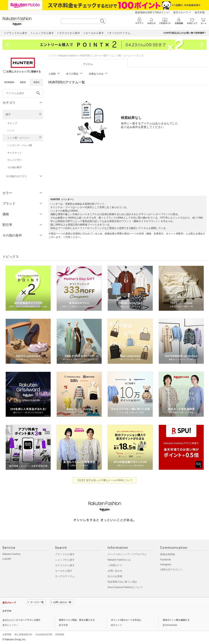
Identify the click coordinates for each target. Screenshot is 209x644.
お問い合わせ (115, 571)
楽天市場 (200, 12)
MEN (23, 82)
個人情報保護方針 (23, 635)
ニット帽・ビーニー (18, 138)
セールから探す (64, 571)
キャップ (12, 123)
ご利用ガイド (115, 565)
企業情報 (7, 635)
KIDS (37, 82)
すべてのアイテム (65, 576)
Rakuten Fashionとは (119, 560)
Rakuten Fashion (68, 56)
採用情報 (60, 635)
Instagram (166, 564)
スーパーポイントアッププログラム (127, 554)
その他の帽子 (15, 167)
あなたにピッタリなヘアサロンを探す (22, 620)
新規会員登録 (168, 554)
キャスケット (15, 153)
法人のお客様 (115, 576)
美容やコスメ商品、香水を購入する (77, 620)
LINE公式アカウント (171, 570)
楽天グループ (181, 12)
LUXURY (7, 559)
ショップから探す (65, 560)
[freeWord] (23, 93)
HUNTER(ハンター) (90, 56)
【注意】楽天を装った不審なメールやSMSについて (105, 480)
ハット (11, 130)
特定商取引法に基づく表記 (122, 582)
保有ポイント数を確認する (176, 620)
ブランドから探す (65, 554)
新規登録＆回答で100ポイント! (152, 12)
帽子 (8, 114)
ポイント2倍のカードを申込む (126, 620)
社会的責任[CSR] (44, 635)
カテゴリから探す (65, 565)
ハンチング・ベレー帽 (20, 145)
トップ (52, 56)
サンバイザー (15, 160)
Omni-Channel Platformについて (125, 587)
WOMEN (9, 82)
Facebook (166, 560)
